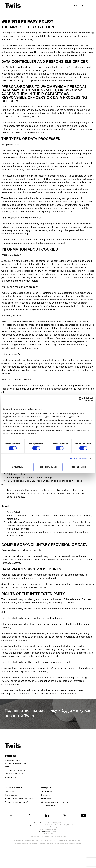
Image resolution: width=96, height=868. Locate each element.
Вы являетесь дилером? (16, 802)
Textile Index (47, 791)
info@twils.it (10, 778)
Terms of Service (71, 840)
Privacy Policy (57, 840)
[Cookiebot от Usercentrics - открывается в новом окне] (81, 399)
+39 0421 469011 (17, 771)
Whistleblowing (70, 844)
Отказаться (18, 467)
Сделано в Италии (14, 788)
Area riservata (48, 806)
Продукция (10, 791)
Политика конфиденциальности (26, 844)
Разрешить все (78, 467)
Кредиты (78, 844)
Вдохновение (11, 795)
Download (46, 799)
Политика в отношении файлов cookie (51, 844)
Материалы (47, 788)
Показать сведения (78, 458)
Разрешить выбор (48, 467)
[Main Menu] (89, 6)
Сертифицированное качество (56, 802)
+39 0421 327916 (17, 773)
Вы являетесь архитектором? (19, 799)
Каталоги (46, 795)
